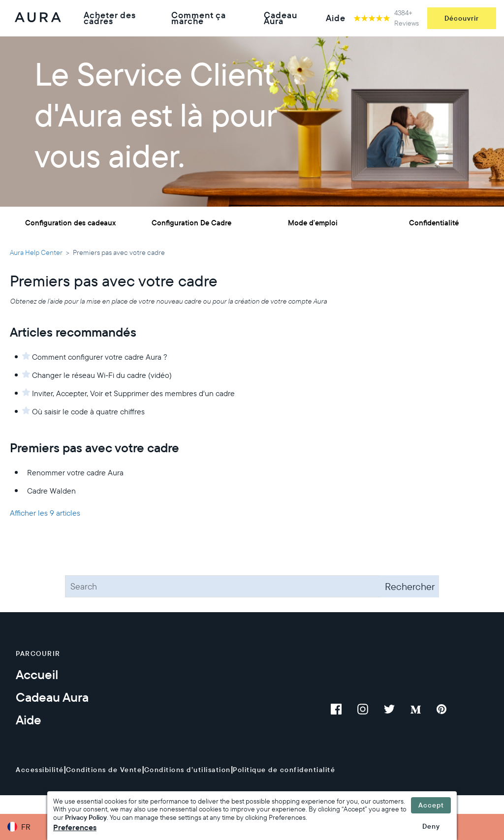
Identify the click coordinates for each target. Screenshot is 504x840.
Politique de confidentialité (284, 770)
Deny (431, 826)
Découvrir (462, 18)
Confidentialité (434, 223)
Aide (336, 18)
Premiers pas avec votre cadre (94, 448)
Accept (431, 805)
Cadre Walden (51, 491)
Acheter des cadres (110, 18)
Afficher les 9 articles (45, 513)
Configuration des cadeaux (70, 223)
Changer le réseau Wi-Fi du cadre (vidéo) (102, 375)
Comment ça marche (199, 18)
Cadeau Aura (281, 18)
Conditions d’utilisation (188, 770)
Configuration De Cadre (191, 223)
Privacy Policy (86, 817)
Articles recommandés (73, 332)
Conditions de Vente (104, 770)
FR (26, 827)
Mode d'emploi (313, 223)
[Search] (252, 586)
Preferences (75, 827)
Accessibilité (40, 770)
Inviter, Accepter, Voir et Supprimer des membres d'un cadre (133, 393)
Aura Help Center (36, 252)
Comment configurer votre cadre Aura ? (100, 357)
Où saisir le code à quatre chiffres (88, 411)
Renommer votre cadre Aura (75, 472)
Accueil (37, 674)
